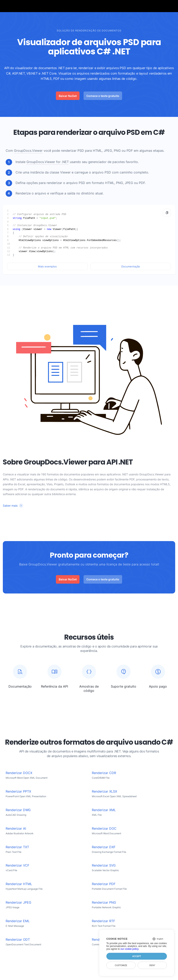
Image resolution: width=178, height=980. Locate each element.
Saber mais (10, 506)
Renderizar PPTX (18, 791)
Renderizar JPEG (18, 903)
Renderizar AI (16, 829)
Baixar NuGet (68, 96)
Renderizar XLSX (104, 791)
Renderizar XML (104, 810)
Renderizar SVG (104, 865)
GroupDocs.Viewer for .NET (48, 162)
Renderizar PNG (104, 903)
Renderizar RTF (103, 921)
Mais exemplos (47, 266)
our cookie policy (129, 949)
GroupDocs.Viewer (28, 151)
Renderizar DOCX (19, 773)
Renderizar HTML (19, 884)
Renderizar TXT (17, 847)
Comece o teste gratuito (103, 96)
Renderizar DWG (18, 810)
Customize (121, 965)
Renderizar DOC (104, 829)
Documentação (131, 266)
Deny (152, 965)
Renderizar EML (18, 921)
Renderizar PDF (104, 884)
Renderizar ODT (18, 940)
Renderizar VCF (17, 865)
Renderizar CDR (104, 773)
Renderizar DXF (104, 847)
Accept (137, 956)
